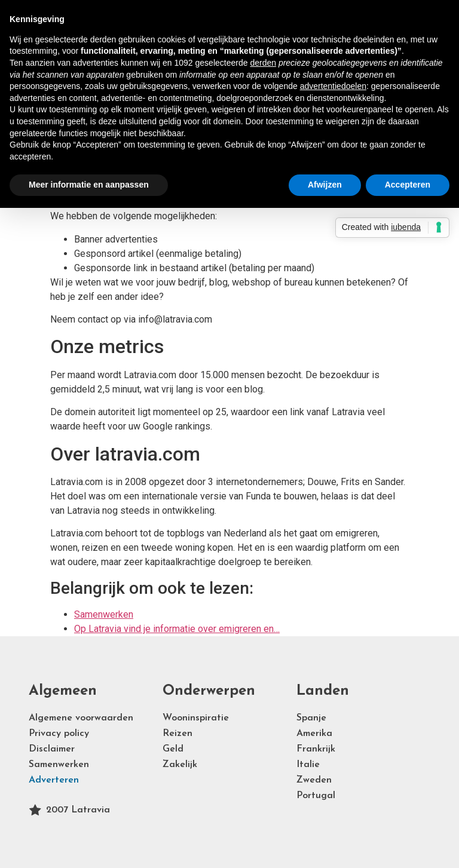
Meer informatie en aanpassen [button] (89, 185)
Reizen (178, 734)
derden (263, 63)
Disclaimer (52, 749)
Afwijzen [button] (325, 185)
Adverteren (54, 780)
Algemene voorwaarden (81, 718)
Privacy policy (59, 734)
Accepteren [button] (408, 185)
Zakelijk (180, 765)
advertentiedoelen (333, 86)
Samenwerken (59, 765)
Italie (308, 765)
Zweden (314, 780)
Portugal (316, 796)
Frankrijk (316, 749)
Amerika (314, 734)
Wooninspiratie (196, 718)
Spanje (311, 718)
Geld (173, 749)
